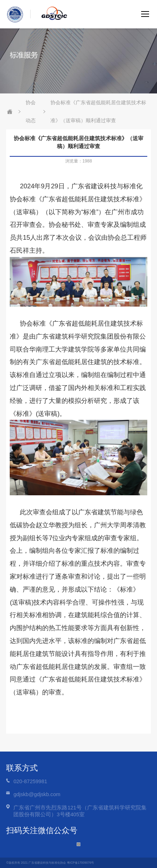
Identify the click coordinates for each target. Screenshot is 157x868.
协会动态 (31, 111)
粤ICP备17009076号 (81, 863)
